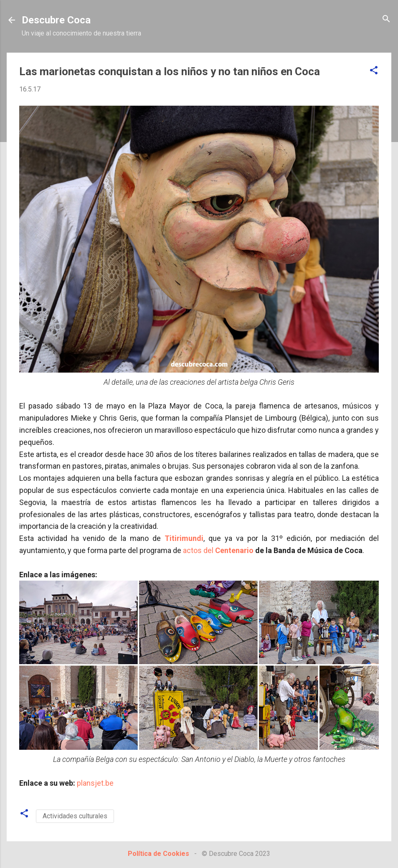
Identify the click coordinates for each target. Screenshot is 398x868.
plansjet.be (95, 783)
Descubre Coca (56, 20)
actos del (218, 550)
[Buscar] (386, 19)
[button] (374, 71)
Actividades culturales (75, 816)
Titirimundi (184, 538)
